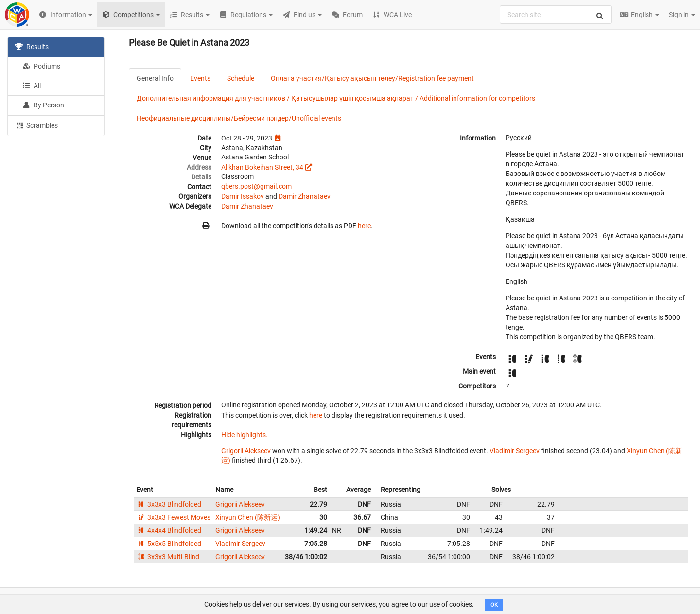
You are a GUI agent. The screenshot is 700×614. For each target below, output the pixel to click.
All (32, 86)
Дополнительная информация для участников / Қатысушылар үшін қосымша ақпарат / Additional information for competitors (336, 98)
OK (494, 605)
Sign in (682, 15)
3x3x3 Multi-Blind (168, 557)
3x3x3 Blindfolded (169, 504)
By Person (43, 105)
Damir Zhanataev (305, 196)
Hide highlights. (245, 435)
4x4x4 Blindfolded (169, 530)
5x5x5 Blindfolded (169, 544)
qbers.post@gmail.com (256, 186)
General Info (155, 78)
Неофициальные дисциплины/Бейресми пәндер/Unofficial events (239, 118)
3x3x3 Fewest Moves (173, 517)
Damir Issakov (243, 196)
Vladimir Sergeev (515, 451)
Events (200, 78)
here (364, 226)
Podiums (41, 66)
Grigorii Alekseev (246, 451)
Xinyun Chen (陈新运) (248, 517)
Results (32, 47)
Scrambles (36, 125)
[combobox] (556, 15)
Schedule (241, 78)
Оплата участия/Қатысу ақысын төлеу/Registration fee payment (372, 78)
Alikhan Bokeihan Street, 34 (262, 167)
